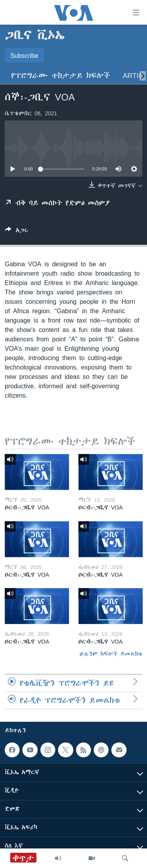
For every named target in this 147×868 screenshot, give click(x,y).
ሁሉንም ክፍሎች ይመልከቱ (111, 654)
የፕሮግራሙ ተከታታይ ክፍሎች (61, 76)
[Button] (17, 232)
